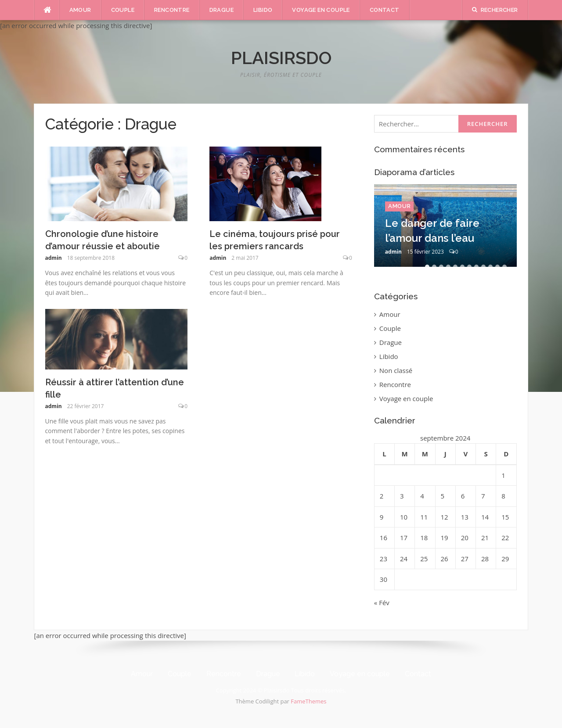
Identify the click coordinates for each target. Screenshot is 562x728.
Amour (80, 10)
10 (490, 267)
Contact (385, 10)
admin (54, 258)
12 (504, 267)
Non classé (396, 370)
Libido (263, 10)
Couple (123, 10)
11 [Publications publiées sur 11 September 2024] (424, 517)
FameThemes (308, 701)
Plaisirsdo (281, 58)
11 (497, 267)
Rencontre (172, 10)
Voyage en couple (321, 10)
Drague (222, 10)
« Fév (382, 602)
